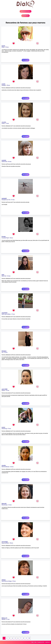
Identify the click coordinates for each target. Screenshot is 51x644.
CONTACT (48, 642)
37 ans (13, 314)
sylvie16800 (5, 389)
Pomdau (4, 237)
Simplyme (4, 351)
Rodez (3, 47)
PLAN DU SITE (41, 642)
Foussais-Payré (5, 238)
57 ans (13, 200)
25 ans (9, 276)
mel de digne (5, 542)
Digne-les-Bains (5, 543)
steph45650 (4, 313)
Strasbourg (4, 429)
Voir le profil (25, 60)
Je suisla (4, 122)
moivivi (3, 427)
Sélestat (4, 619)
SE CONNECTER (25, 16)
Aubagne (4, 85)
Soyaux (3, 390)
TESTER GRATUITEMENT (26, 11)
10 (29, 638)
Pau (3, 352)
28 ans (8, 85)
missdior (4, 465)
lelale (3, 275)
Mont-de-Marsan (6, 467)
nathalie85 (4, 198)
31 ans (7, 123)
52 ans (10, 505)
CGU (35, 642)
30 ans (11, 543)
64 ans (10, 162)
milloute (4, 580)
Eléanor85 (4, 504)
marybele (4, 160)
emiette (3, 84)
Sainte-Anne (5, 162)
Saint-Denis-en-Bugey (7, 581)
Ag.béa (3, 46)
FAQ (32, 642)
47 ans (8, 390)
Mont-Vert (4, 276)
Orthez (3, 123)
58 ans (6, 352)
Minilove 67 (4, 618)
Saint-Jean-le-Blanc (6, 314)
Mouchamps (5, 505)
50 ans (11, 238)
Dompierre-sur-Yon (6, 200)
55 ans (7, 47)
